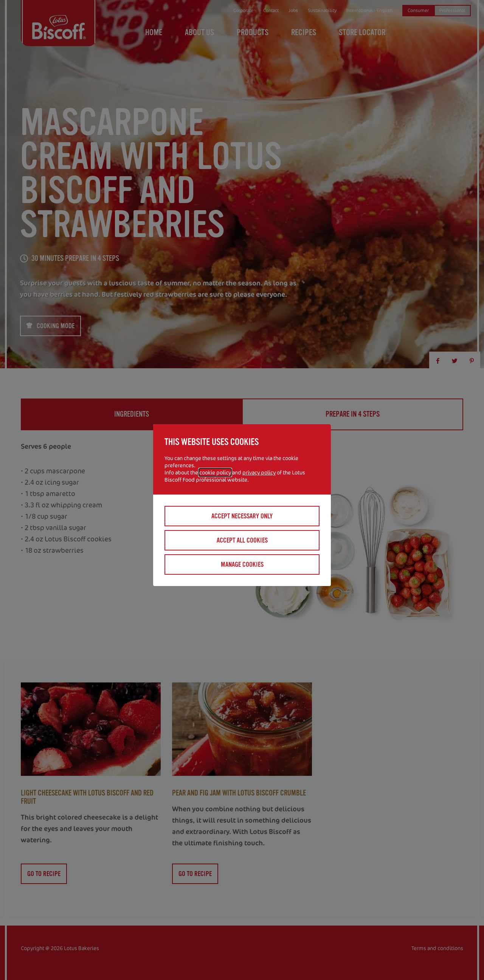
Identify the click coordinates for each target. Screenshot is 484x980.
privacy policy (259, 472)
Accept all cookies (242, 540)
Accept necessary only (242, 516)
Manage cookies (242, 564)
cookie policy (215, 472)
